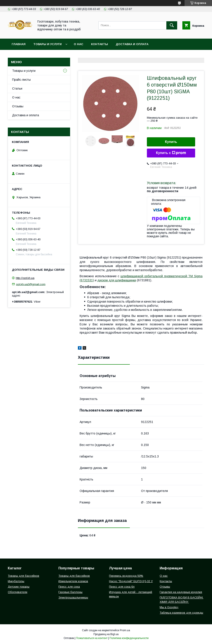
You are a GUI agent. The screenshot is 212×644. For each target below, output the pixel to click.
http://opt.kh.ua (25, 278)
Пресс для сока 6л (122, 587)
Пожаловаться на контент (92, 638)
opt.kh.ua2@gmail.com (31, 284)
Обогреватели (18, 592)
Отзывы (18, 106)
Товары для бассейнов (23, 576)
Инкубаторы (16, 581)
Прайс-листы (21, 80)
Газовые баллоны (70, 592)
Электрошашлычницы (73, 597)
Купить (171, 142)
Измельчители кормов (73, 581)
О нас (79, 44)
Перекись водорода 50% (126, 576)
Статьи (17, 88)
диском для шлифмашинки (117, 280)
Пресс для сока (69, 587)
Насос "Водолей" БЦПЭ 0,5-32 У (131, 581)
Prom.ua (125, 630)
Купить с (171, 153)
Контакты (100, 44)
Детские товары (19, 587)
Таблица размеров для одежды (181, 613)
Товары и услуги (47, 44)
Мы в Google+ (169, 607)
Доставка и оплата (132, 44)
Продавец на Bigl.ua (106, 634)
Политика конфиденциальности (129, 638)
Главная (19, 44)
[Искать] (172, 25)
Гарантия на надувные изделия (181, 592)
